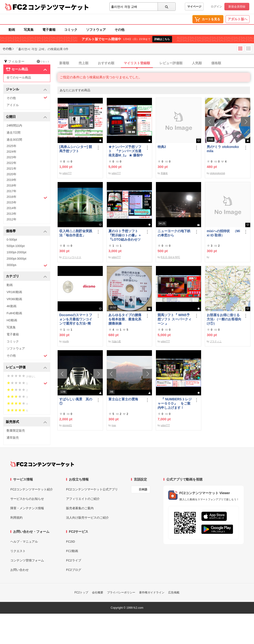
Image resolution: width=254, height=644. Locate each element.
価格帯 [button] (26, 231)
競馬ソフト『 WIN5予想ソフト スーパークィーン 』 (175, 319)
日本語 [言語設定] (143, 489)
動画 (12, 30)
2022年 (12, 163)
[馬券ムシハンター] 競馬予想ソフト (76, 149)
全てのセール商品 (19, 78)
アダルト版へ (238, 19)
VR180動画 (14, 292)
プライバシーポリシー (121, 592)
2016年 (27, 197)
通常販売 (13, 438)
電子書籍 (49, 30)
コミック (71, 30)
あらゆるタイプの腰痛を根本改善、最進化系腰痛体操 (125, 319)
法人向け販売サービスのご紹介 (87, 518)
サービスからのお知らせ (27, 499)
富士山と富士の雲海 (123, 399)
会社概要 (98, 592)
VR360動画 (14, 299)
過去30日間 (14, 140)
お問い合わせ (20, 570)
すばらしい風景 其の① (76, 401)
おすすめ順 (106, 63)
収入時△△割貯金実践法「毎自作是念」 (76, 233)
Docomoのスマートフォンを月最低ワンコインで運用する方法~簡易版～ (76, 319)
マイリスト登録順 (137, 63)
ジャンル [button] (26, 89)
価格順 (216, 63)
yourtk (65, 341)
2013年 (12, 214)
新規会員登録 (237, 7)
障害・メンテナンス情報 (27, 508)
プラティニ (216, 341)
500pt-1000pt (16, 246)
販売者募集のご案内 (80, 508)
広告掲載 (174, 592)
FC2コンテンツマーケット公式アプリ (92, 489)
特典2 (162, 147)
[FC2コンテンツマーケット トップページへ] (42, 464)
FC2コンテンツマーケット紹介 (32, 489)
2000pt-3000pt (16, 259)
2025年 (12, 146)
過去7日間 (14, 133)
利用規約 (16, 518)
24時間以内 (14, 125)
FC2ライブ (74, 560)
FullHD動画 (14, 313)
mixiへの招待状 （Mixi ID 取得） (223, 233)
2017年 (12, 191)
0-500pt (12, 240)
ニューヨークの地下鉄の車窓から (174, 233)
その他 (119, 30)
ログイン (216, 7)
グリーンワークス (72, 257)
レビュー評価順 (171, 63)
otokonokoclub (217, 173)
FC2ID (71, 542)
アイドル (13, 105)
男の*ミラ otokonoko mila (223, 149)
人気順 (197, 63)
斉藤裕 (164, 173)
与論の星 (116, 341)
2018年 (12, 185)
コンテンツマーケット (59, 7)
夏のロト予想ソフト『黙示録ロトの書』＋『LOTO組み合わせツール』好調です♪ (125, 235)
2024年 (12, 152)
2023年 (12, 157)
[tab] (156, 63)
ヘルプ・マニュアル (24, 542)
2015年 (12, 202)
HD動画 (12, 320)
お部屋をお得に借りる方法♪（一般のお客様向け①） (224, 319)
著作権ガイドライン (152, 592)
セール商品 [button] (26, 69)
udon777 (67, 173)
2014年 (12, 208)
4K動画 (12, 306)
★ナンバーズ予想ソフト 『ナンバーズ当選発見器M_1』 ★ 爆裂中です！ (126, 151)
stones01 (67, 425)
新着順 (64, 63)
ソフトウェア (96, 30)
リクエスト (18, 551)
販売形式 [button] (26, 422)
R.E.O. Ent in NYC (170, 257)
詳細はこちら (162, 39)
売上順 (83, 63)
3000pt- (27, 265)
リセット (43, 61)
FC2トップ (81, 592)
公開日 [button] (26, 117)
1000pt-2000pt (16, 252)
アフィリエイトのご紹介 (83, 499)
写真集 (29, 30)
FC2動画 (72, 551)
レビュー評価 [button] (26, 368)
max (114, 425)
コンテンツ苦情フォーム (27, 560)
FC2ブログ (74, 570)
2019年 (12, 180)
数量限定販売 (16, 431)
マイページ (194, 7)
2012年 (12, 219)
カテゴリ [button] (26, 276)
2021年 (12, 169)
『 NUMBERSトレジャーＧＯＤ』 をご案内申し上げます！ (175, 403)
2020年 (12, 174)
